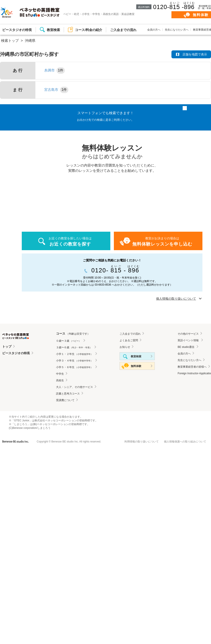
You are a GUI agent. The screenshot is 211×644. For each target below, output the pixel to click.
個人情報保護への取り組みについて (185, 442)
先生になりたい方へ (177, 30)
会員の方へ (154, 30)
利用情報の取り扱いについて (142, 442)
